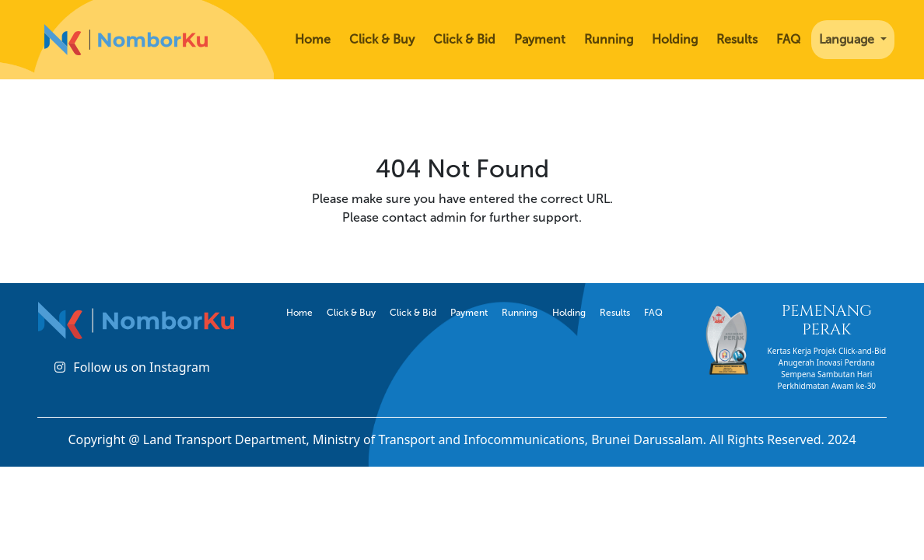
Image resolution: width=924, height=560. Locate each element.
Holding (675, 39)
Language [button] (848, 39)
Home (313, 39)
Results (737, 39)
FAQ (788, 39)
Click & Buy (382, 39)
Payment (540, 39)
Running (609, 39)
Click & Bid (464, 39)
